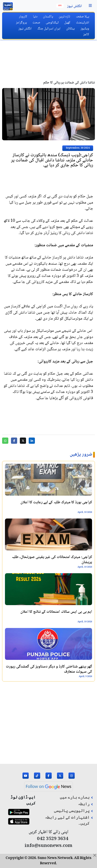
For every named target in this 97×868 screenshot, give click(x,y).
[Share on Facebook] (14, 441)
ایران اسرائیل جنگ (49, 29)
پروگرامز (21, 23)
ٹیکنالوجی (52, 23)
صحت (36, 23)
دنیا (35, 17)
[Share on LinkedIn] (32, 441)
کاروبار (23, 17)
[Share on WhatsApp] (5, 441)
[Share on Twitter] (23, 441)
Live (60, 6)
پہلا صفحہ (82, 17)
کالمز (86, 34)
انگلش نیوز (75, 6)
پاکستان (48, 17)
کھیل (67, 23)
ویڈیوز (85, 29)
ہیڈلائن (71, 29)
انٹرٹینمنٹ (83, 23)
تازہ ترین (64, 17)
